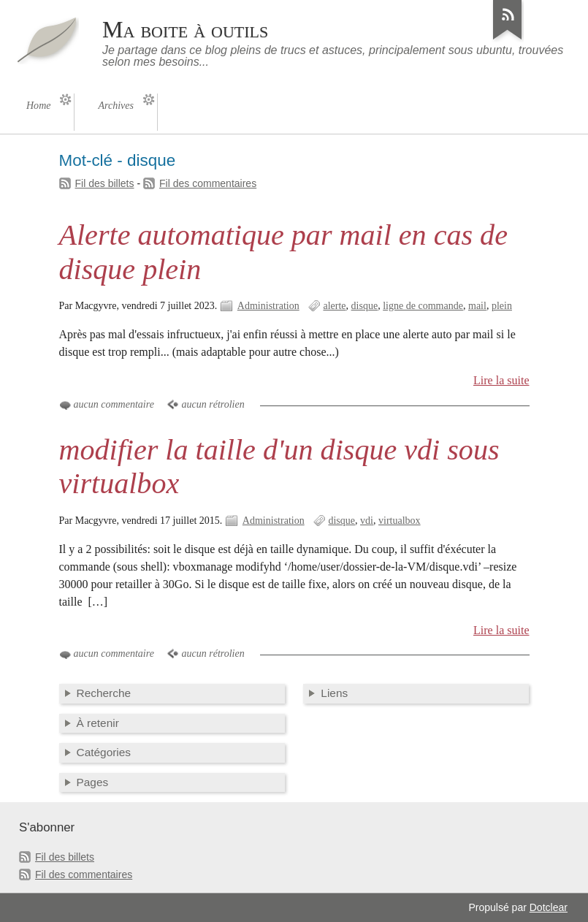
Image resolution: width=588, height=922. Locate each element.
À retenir (98, 723)
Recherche (104, 693)
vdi (367, 521)
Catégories (104, 752)
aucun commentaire (114, 404)
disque (365, 306)
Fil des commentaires (208, 183)
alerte (334, 306)
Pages (93, 782)
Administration (268, 306)
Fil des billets (105, 183)
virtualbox (400, 521)
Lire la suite (501, 380)
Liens (334, 693)
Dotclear (549, 907)
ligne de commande (423, 306)
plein (502, 306)
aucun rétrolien (213, 404)
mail (477, 306)
